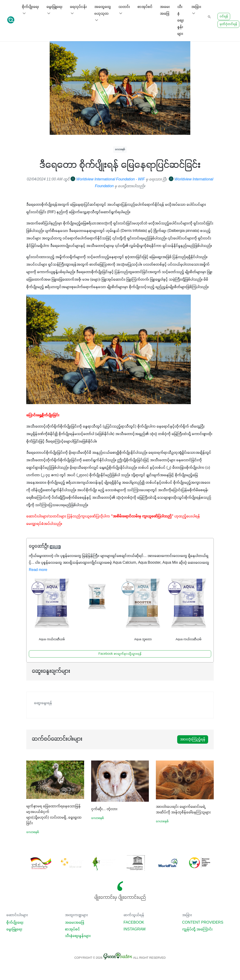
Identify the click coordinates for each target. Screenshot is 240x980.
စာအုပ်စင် (145, 7)
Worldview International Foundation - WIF (108, 179)
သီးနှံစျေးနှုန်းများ (180, 20)
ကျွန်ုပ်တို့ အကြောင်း (197, 929)
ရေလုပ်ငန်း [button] (78, 10)
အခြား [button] (196, 10)
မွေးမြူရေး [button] (54, 10)
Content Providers (203, 923)
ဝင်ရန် (224, 16)
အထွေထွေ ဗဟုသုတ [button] (103, 14)
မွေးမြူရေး (14, 929)
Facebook (134, 923)
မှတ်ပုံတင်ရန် (228, 24)
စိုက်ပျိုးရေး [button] (30, 10)
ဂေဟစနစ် (120, 149)
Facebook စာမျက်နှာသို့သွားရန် (120, 654)
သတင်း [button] (124, 10)
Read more (38, 570)
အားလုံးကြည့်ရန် (193, 739)
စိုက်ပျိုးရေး (15, 923)
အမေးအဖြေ (165, 10)
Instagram (135, 929)
